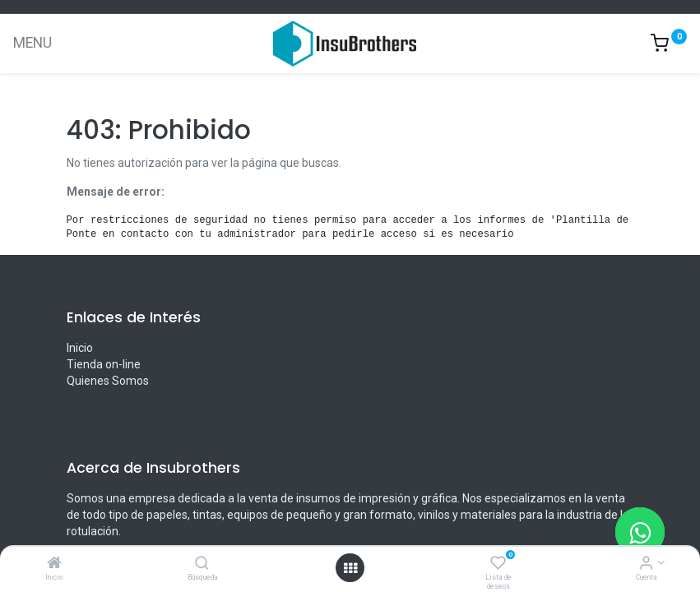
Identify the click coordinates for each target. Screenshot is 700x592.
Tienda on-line (104, 364)
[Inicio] (54, 564)
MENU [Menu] (32, 43)
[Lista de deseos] (498, 564)
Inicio (80, 348)
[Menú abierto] (350, 568)
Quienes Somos (108, 381)
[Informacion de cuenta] (646, 564)
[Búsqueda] (202, 564)
